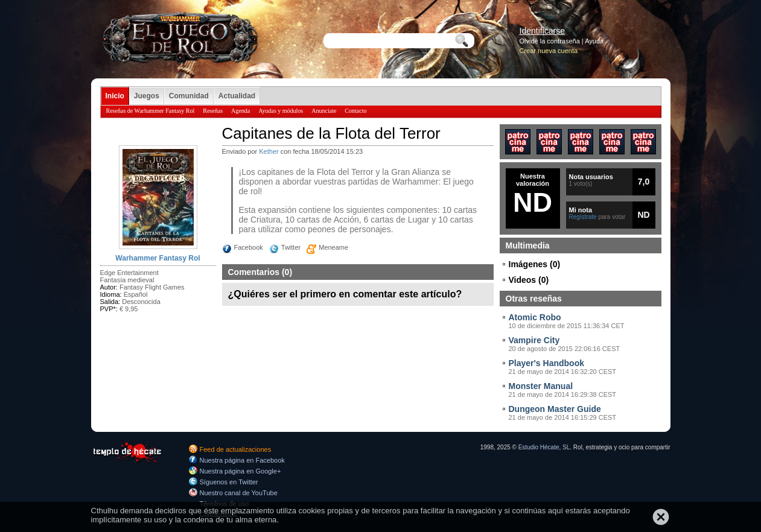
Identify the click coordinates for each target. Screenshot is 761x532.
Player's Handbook (546, 363)
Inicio (115, 96)
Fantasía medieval (127, 280)
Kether (269, 151)
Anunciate (324, 111)
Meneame (333, 247)
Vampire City (534, 340)
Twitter (291, 247)
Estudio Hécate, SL (544, 447)
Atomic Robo (535, 317)
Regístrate (583, 217)
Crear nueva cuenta (549, 51)
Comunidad (189, 96)
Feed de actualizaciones (236, 449)
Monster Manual (541, 386)
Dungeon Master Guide (555, 409)
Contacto (355, 111)
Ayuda (594, 41)
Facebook (249, 247)
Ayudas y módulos (281, 111)
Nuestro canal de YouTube (239, 493)
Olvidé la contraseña (550, 41)
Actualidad (237, 96)
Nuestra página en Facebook (242, 460)
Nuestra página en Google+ (240, 471)
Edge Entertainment (129, 273)
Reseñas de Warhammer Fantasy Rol (151, 111)
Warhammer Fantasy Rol (158, 258)
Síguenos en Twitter (229, 482)
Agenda (240, 111)
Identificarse (542, 31)
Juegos (147, 96)
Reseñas (213, 111)
